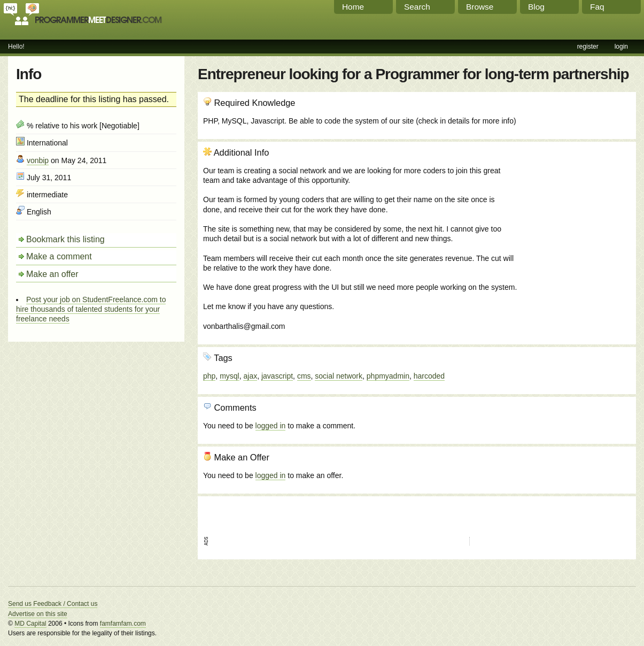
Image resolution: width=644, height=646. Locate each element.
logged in (271, 426)
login (621, 47)
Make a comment (59, 256)
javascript (277, 376)
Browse (480, 7)
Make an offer (52, 274)
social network (339, 376)
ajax (250, 376)
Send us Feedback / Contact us (53, 604)
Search (417, 7)
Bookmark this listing (65, 239)
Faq (597, 7)
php (209, 376)
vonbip (38, 160)
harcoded (429, 376)
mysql (230, 376)
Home (353, 7)
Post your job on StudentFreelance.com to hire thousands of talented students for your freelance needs (91, 309)
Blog (536, 7)
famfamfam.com (123, 624)
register (588, 47)
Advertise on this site (38, 614)
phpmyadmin (388, 376)
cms (304, 376)
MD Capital (30, 624)
